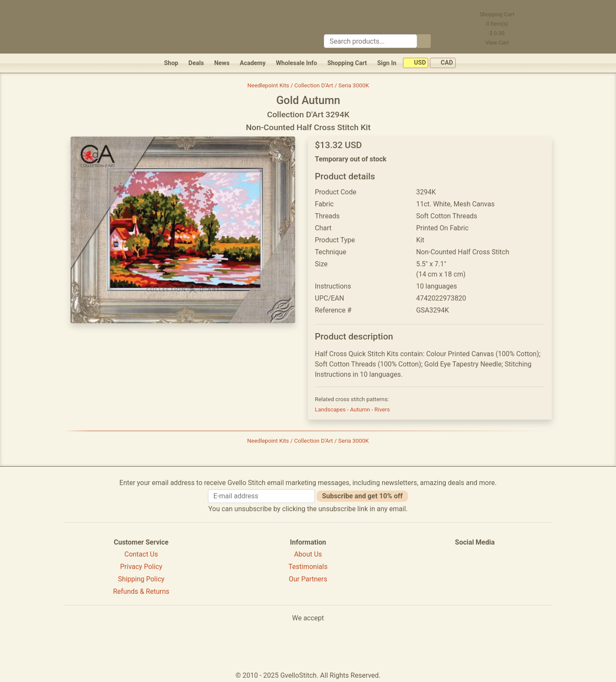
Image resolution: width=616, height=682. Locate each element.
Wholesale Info (296, 63)
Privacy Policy (141, 567)
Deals (196, 63)
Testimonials (308, 567)
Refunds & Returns (141, 591)
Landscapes (331, 409)
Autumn (361, 409)
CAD (443, 63)
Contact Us (141, 554)
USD (416, 63)
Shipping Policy (141, 579)
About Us (308, 554)
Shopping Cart (347, 63)
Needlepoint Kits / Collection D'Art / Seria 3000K (308, 85)
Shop (171, 63)
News (222, 63)
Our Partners (308, 579)
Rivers (382, 409)
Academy (253, 63)
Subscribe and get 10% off (362, 496)
